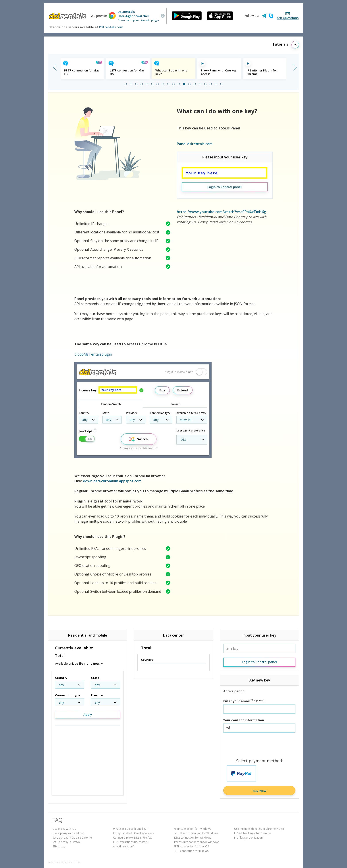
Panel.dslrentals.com (195, 144)
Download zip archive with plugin (138, 20)
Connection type (68, 695)
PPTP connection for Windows (192, 829)
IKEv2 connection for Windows (192, 838)
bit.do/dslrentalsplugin (93, 354)
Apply (88, 715)
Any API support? (124, 846)
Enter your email (244, 701)
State (95, 678)
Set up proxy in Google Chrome (72, 838)
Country (61, 678)
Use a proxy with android (68, 833)
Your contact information (244, 720)
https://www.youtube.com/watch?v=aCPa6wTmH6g (221, 212)
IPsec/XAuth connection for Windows (196, 842)
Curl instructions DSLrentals (130, 842)
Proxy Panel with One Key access (133, 833)
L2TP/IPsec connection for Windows (196, 833)
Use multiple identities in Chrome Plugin (259, 829)
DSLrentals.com (111, 27)
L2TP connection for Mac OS (191, 851)
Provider (97, 695)
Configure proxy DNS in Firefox (132, 838)
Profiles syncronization (248, 838)
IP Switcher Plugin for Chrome (253, 833)
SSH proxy (59, 846)
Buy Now (259, 791)
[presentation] (259, 746)
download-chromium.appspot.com (112, 481)
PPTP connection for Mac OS (191, 846)
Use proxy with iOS (64, 829)
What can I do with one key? (130, 829)
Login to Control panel (259, 662)
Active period (234, 691)
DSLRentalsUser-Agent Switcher (133, 14)
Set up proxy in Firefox (66, 842)
